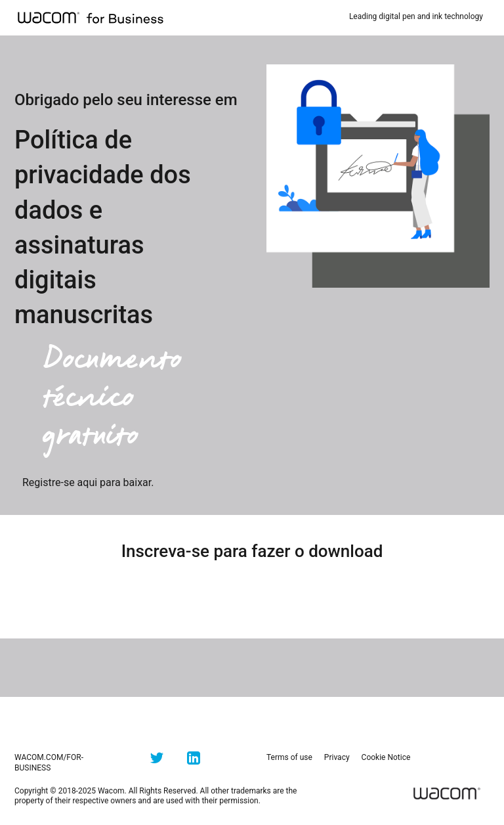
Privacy (337, 757)
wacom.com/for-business (49, 763)
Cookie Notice (386, 757)
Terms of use (289, 757)
